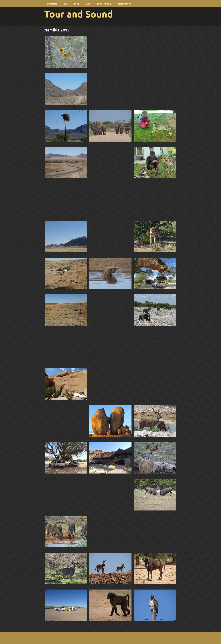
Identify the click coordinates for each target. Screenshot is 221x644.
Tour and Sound (79, 14)
